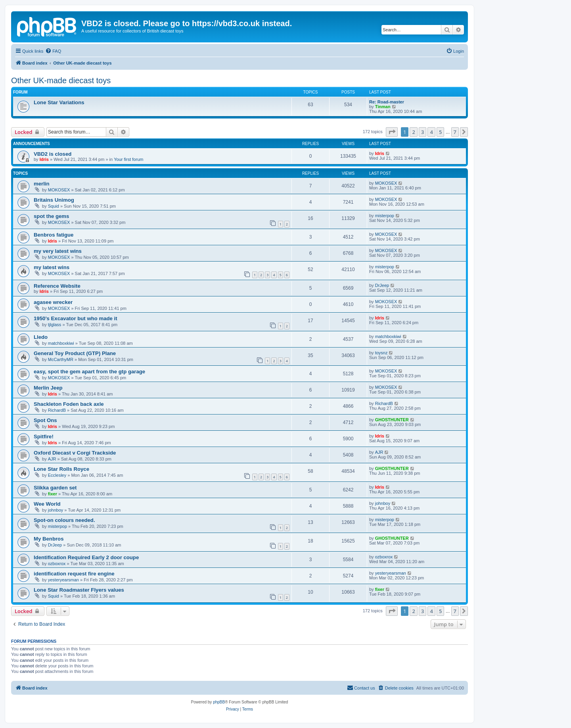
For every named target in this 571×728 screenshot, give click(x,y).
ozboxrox (57, 564)
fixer (53, 494)
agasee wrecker (53, 302)
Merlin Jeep (48, 388)
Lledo (41, 337)
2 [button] (413, 132)
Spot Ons (45, 420)
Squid (54, 206)
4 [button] (431, 132)
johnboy (56, 510)
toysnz (381, 353)
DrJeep (382, 285)
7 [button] (455, 132)
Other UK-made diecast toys (61, 80)
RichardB (57, 410)
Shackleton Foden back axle (69, 404)
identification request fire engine (74, 574)
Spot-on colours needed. (64, 520)
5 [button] (440, 132)
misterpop (385, 216)
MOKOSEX (59, 190)
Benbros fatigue (54, 235)
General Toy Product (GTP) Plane (75, 353)
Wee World (47, 504)
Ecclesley (57, 475)
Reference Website (57, 286)
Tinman (383, 107)
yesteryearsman (63, 580)
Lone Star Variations (59, 102)
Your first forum (128, 159)
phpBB (219, 702)
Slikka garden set (55, 488)
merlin (42, 184)
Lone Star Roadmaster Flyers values (79, 590)
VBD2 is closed (53, 154)
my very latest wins (58, 251)
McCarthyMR (61, 359)
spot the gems (51, 216)
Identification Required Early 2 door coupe (86, 557)
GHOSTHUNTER (392, 420)
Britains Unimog (54, 200)
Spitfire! (44, 437)
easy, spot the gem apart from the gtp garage (89, 372)
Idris (44, 159)
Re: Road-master (387, 102)
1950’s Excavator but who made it (76, 318)
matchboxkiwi (61, 343)
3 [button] (423, 132)
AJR (52, 459)
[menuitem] (53, 51)
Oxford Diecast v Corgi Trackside (75, 453)
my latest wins (52, 267)
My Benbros (49, 539)
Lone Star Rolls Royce (61, 469)
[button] (392, 132)
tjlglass (55, 325)
